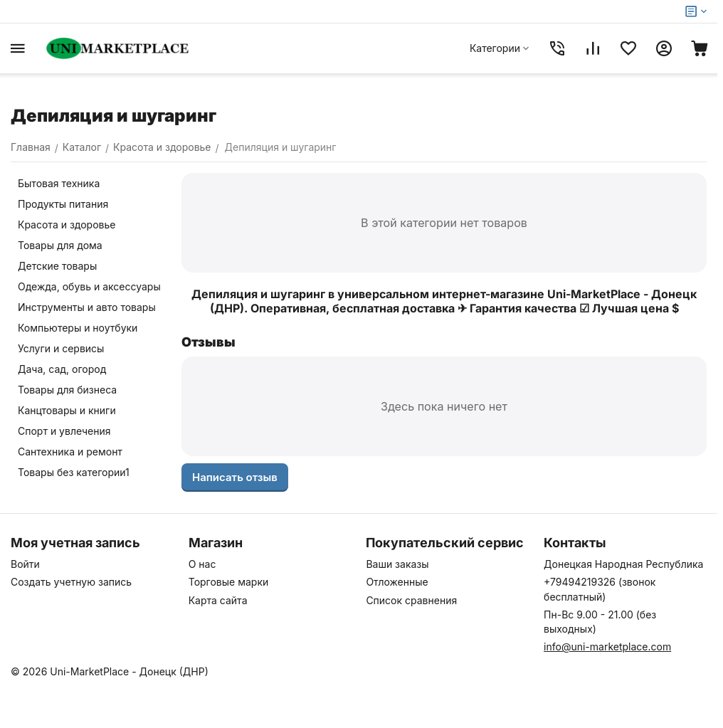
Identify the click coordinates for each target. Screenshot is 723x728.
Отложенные (397, 582)
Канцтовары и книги (67, 410)
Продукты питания (63, 204)
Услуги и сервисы (61, 348)
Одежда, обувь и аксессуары (89, 286)
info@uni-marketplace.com (607, 647)
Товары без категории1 (74, 472)
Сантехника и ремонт (70, 452)
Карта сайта (218, 600)
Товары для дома (60, 245)
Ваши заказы (397, 564)
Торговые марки (229, 582)
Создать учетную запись (71, 582)
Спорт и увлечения (64, 431)
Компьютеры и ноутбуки (78, 328)
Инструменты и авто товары (87, 307)
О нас (202, 564)
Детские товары (57, 266)
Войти (25, 564)
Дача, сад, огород (62, 369)
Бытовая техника (59, 183)
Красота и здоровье (67, 225)
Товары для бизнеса (67, 390)
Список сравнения (411, 600)
